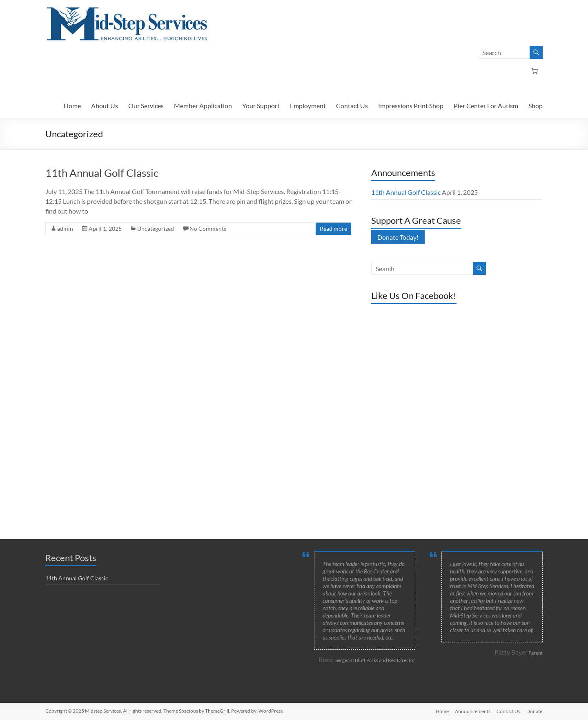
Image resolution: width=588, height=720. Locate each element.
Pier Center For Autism (486, 106)
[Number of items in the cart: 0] (535, 71)
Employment (308, 106)
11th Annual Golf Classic (102, 173)
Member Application (203, 106)
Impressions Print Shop (411, 106)
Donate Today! (398, 237)
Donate (535, 711)
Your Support (261, 106)
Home (72, 106)
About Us (105, 106)
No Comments (208, 228)
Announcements (472, 711)
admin (65, 228)
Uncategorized (156, 228)
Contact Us (352, 106)
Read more (333, 228)
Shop (536, 106)
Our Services (146, 106)
